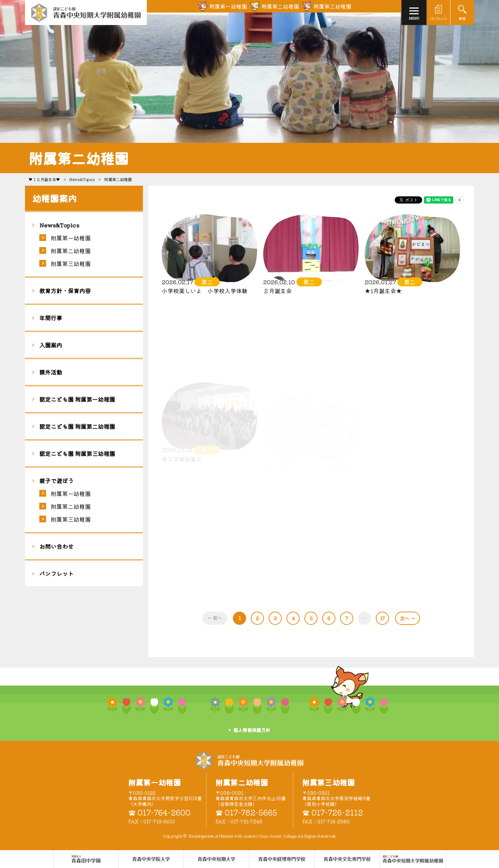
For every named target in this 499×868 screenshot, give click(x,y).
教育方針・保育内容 (65, 291)
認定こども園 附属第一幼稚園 (77, 399)
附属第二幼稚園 (71, 251)
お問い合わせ (56, 546)
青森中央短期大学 (86, 12)
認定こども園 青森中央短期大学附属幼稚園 (250, 761)
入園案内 (51, 345)
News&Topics (82, 179)
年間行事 (51, 318)
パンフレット (56, 573)
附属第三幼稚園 (71, 264)
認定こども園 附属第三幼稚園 (77, 453)
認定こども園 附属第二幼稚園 (77, 426)
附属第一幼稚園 (71, 238)
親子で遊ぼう (56, 481)
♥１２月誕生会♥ (44, 179)
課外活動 (51, 372)
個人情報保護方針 (252, 730)
